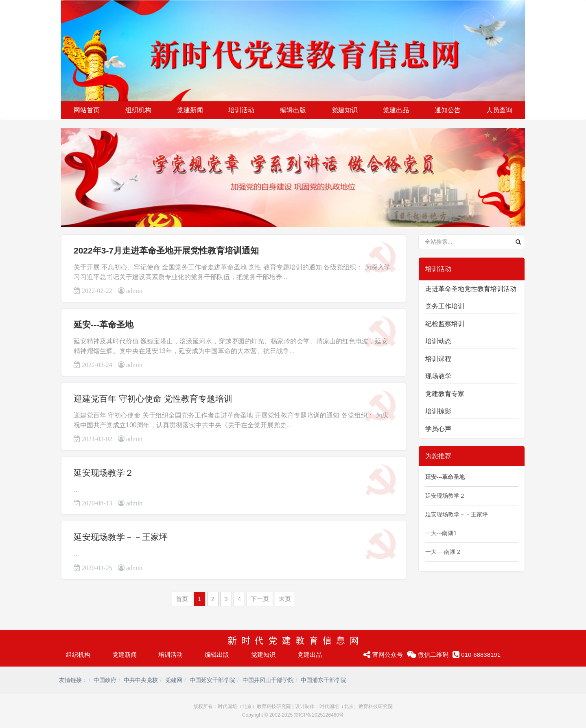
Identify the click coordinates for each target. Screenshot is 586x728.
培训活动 (171, 655)
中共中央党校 (141, 680)
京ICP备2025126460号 (319, 715)
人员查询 (499, 110)
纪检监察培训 (445, 324)
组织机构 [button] (138, 110)
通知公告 (448, 110)
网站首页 (87, 110)
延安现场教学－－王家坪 (121, 537)
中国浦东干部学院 (324, 680)
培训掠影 (438, 411)
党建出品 (310, 655)
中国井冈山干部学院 (268, 680)
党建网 (174, 680)
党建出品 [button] (396, 110)
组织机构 (78, 655)
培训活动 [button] (241, 110)
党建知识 (263, 655)
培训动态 (438, 341)
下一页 (260, 599)
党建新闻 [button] (190, 110)
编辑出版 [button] (293, 110)
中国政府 (105, 680)
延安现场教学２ (104, 473)
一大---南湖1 (441, 533)
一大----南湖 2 (443, 552)
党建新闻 (125, 655)
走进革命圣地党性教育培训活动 (471, 289)
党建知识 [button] (345, 110)
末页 (285, 599)
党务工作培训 (445, 306)
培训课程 (438, 359)
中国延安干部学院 (212, 680)
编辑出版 (217, 655)
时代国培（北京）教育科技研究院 (254, 706)
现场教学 (438, 376)
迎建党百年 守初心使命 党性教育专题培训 (153, 399)
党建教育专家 (445, 394)
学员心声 (438, 429)
